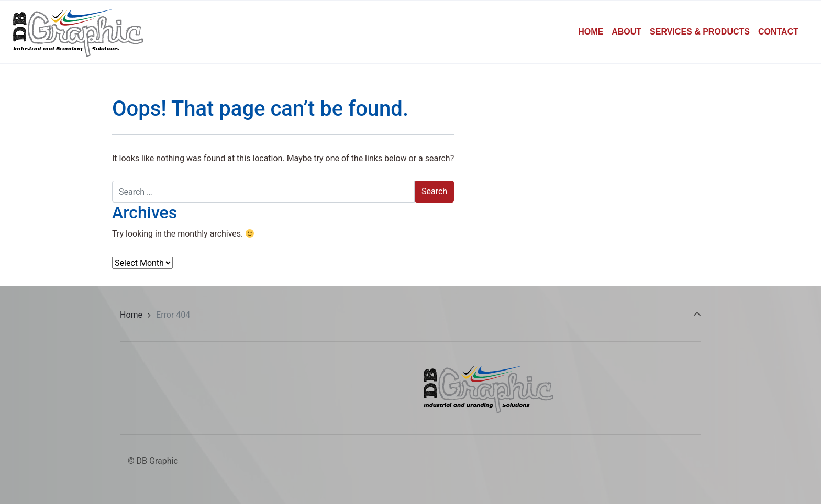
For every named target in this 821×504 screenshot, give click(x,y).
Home (131, 315)
